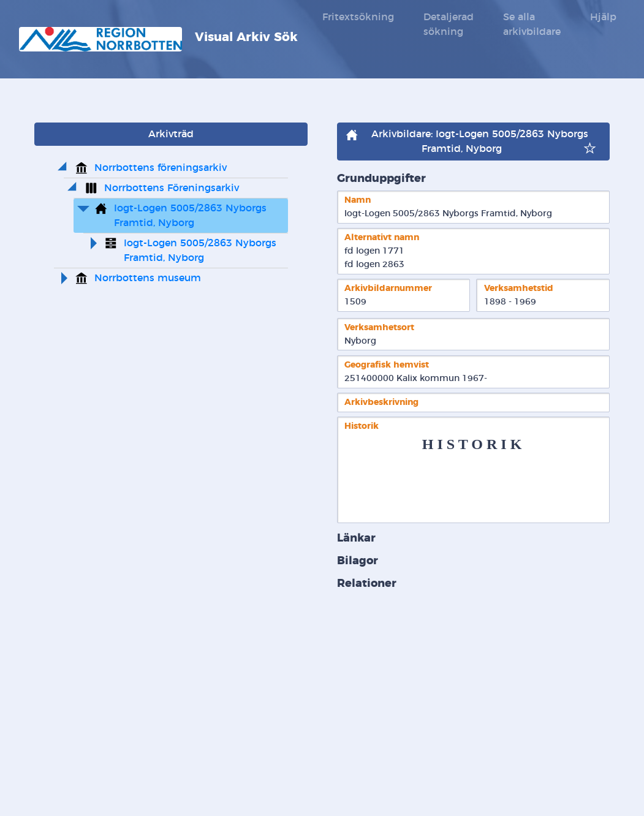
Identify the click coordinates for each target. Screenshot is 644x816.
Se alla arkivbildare (532, 25)
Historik (362, 426)
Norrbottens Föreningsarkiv (172, 188)
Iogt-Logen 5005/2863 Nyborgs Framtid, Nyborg (192, 216)
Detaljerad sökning (449, 25)
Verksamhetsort (379, 327)
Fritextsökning (358, 17)
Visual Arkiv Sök (158, 39)
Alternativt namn (382, 237)
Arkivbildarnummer (388, 288)
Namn (358, 200)
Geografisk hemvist (387, 365)
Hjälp (603, 17)
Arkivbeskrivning (381, 402)
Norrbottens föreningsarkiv (161, 168)
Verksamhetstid (519, 288)
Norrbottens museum (148, 278)
